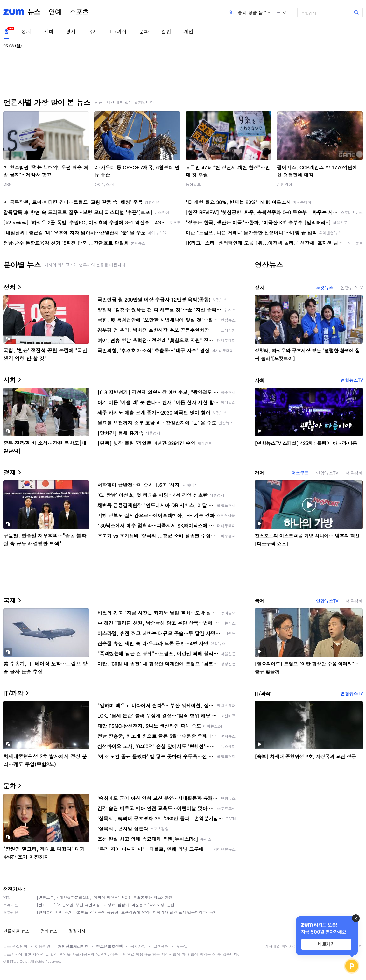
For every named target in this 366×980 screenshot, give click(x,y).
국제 (93, 31)
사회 (48, 31)
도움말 (182, 946)
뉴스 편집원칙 (15, 946)
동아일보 (193, 184)
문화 (144, 31)
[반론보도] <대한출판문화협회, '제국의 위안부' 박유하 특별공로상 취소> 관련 (105, 897)
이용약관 (43, 946)
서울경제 (354, 473)
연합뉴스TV (352, 288)
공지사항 (138, 946)
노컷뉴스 (324, 288)
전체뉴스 (49, 931)
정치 (26, 31)
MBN (7, 184)
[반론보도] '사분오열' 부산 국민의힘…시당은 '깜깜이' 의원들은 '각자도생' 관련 (106, 905)
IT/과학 (118, 31)
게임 (188, 31)
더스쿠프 (300, 473)
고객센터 (161, 946)
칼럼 (166, 31)
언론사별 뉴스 (16, 931)
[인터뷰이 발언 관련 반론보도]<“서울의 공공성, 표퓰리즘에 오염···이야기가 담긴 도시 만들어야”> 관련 (126, 912)
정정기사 (12, 889)
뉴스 (34, 12)
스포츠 (79, 12)
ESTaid (13, 961)
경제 (71, 31)
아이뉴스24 (104, 184)
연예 (55, 12)
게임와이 (285, 184)
